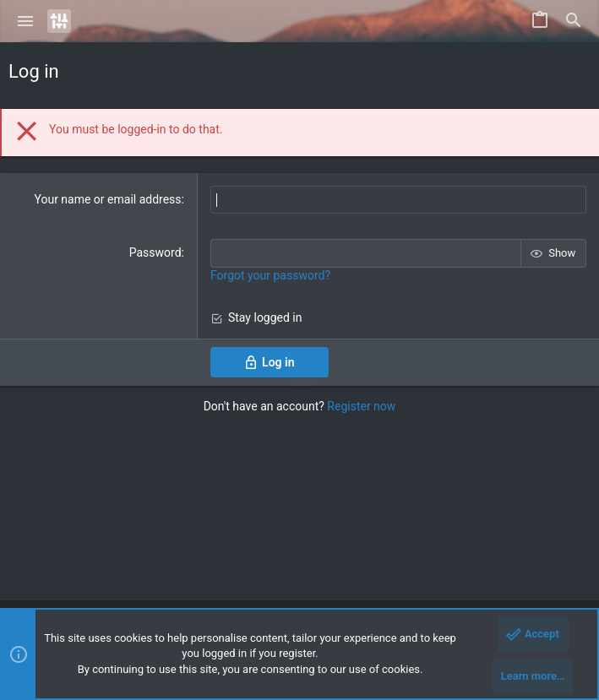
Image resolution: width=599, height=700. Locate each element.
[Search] (574, 21)
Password (155, 252)
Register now (361, 406)
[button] (26, 21)
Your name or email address (107, 199)
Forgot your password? (270, 275)
